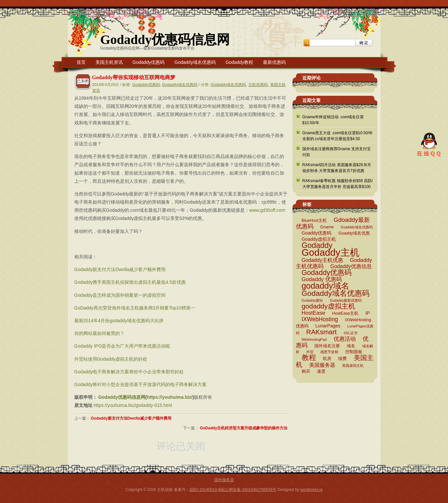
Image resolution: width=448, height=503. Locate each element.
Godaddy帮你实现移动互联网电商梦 (134, 77)
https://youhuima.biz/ (170, 397)
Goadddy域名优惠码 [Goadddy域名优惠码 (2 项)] (357, 227)
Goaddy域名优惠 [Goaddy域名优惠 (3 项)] (354, 233)
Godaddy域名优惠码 (195, 62)
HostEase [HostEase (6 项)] (313, 313)
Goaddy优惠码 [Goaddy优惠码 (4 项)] (317, 233)
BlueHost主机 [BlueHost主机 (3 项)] (314, 221)
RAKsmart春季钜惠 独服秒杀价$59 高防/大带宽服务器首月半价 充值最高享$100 (338, 184)
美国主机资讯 (109, 62)
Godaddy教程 (239, 62)
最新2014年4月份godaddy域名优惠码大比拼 (119, 321)
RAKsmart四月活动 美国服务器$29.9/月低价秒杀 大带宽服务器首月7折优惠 (337, 168)
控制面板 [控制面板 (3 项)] (354, 352)
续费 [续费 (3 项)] (342, 359)
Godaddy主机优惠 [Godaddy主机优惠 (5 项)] (322, 260)
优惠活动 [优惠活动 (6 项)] (345, 339)
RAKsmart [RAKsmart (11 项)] (321, 332)
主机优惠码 (258, 85)
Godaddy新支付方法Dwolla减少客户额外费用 (120, 269)
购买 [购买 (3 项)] (306, 371)
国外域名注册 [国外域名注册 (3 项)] (327, 346)
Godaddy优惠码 (149, 62)
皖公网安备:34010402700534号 (249, 490)
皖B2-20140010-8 (205, 490)
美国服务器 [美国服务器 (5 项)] (322, 365)
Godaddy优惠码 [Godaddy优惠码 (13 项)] (327, 273)
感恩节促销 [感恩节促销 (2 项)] (329, 352)
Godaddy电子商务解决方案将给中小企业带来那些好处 (129, 372)
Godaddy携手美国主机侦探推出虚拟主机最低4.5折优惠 (130, 282)
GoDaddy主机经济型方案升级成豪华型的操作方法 (244, 428)
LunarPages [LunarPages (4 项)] (328, 326)
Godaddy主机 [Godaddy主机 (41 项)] (331, 252)
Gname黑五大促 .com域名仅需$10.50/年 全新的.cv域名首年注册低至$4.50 (338, 136)
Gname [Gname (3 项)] (327, 227)
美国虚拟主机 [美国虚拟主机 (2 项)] (353, 366)
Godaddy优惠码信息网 (165, 40)
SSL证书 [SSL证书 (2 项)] (351, 333)
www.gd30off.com (267, 210)
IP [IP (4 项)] (367, 313)
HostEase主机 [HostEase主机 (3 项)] (345, 313)
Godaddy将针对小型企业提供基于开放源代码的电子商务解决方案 (141, 384)
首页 (81, 62)
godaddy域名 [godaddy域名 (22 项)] (325, 286)
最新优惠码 (274, 62)
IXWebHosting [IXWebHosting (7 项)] (320, 319)
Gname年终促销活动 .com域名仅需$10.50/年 (333, 120)
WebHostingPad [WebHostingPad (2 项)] (314, 339)
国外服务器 (224, 480)
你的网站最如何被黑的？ (99, 333)
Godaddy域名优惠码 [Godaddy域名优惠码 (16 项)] (336, 293)
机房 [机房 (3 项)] (327, 359)
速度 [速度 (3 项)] (321, 371)
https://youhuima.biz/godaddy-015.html (133, 405)
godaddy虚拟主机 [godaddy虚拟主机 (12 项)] (328, 306)
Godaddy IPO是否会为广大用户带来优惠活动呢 (122, 346)
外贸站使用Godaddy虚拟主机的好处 (111, 359)
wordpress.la (311, 490)
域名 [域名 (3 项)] (351, 346)
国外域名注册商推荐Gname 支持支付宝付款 (337, 152)
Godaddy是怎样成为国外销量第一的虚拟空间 (120, 295)
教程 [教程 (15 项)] (309, 358)
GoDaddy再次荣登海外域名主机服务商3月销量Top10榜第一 (135, 308)
